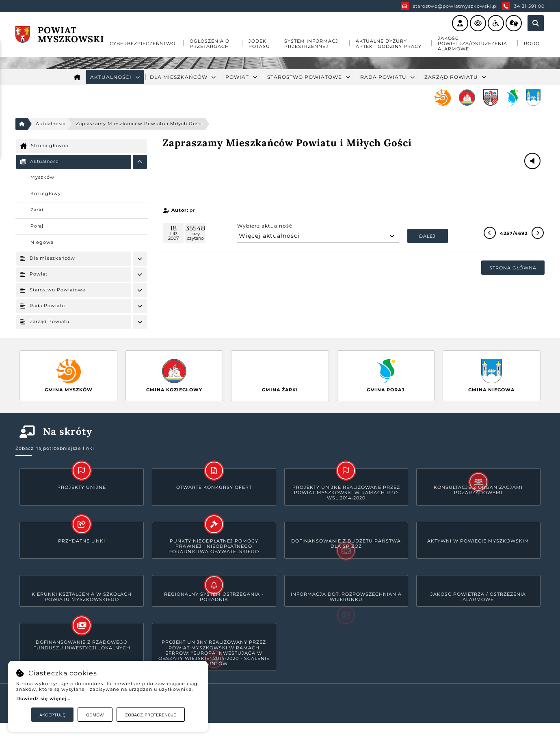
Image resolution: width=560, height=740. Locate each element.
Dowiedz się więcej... (43, 699)
